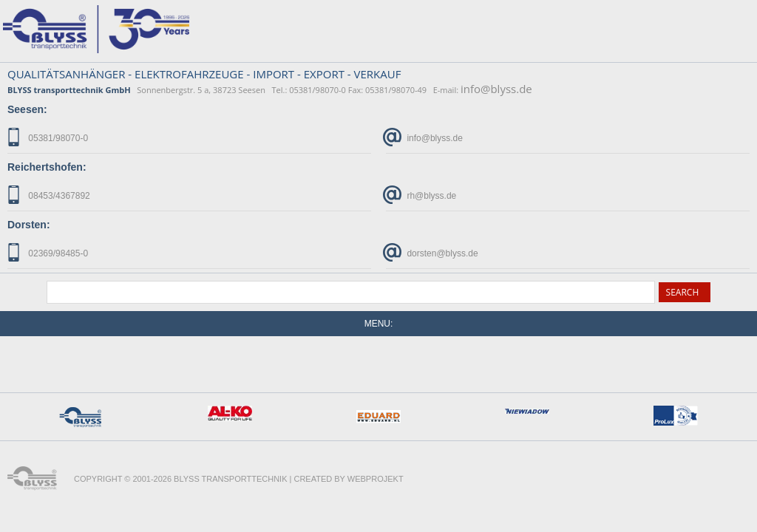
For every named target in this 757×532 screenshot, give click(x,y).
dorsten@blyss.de (432, 252)
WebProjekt (376, 479)
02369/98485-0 (48, 252)
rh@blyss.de (421, 195)
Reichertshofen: (47, 167)
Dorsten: (29, 225)
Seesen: (27, 109)
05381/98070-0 (48, 137)
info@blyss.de (496, 89)
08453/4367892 (49, 195)
